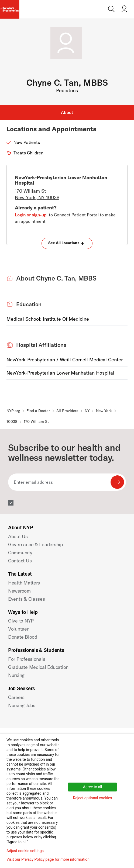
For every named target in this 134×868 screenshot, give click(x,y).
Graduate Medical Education (38, 667)
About (67, 112)
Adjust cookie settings (25, 851)
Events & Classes (27, 599)
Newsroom (19, 591)
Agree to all (92, 787)
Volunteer (18, 629)
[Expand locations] (67, 243)
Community (20, 553)
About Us (18, 536)
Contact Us (20, 561)
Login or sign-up (31, 215)
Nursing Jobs (22, 705)
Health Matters (24, 583)
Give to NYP (21, 621)
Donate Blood (23, 637)
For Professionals (27, 659)
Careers (16, 697)
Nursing (16, 675)
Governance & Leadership (35, 544)
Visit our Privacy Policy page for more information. (49, 859)
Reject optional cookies (93, 798)
